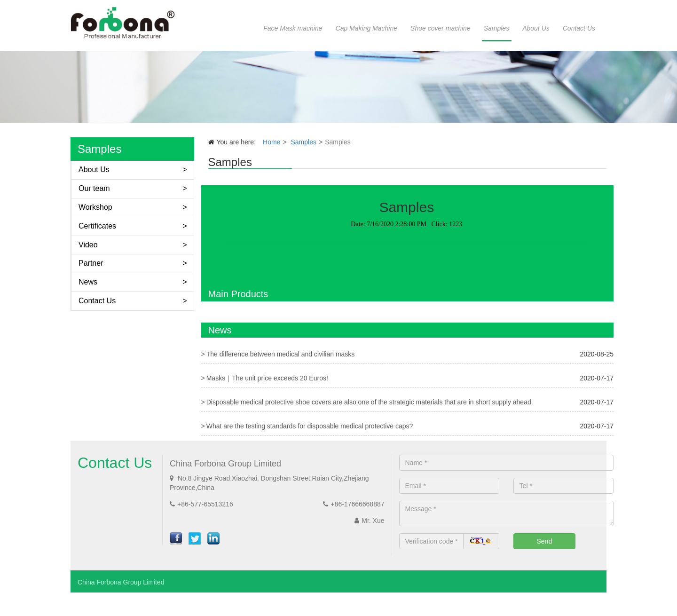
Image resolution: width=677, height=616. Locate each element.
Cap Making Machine (367, 28)
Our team (94, 188)
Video (88, 245)
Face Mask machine (293, 28)
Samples (496, 28)
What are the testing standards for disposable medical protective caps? (310, 426)
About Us (536, 28)
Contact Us (579, 28)
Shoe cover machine (441, 28)
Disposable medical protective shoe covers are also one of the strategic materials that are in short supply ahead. (370, 402)
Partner (91, 263)
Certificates (97, 226)
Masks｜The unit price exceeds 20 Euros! (267, 378)
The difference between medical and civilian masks (281, 354)
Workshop (95, 207)
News (88, 282)
